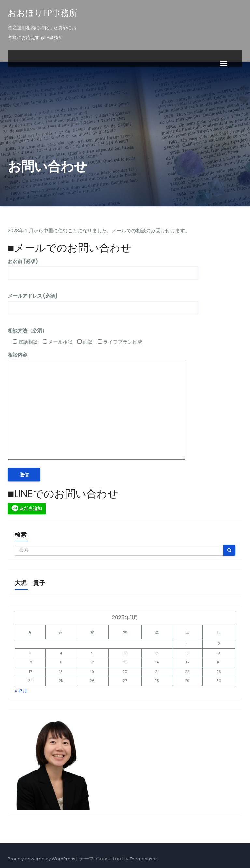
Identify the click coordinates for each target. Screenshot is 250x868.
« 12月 (21, 691)
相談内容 (97, 406)
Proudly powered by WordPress (42, 859)
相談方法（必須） (27, 330)
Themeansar (143, 859)
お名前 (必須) (103, 267)
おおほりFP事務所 (43, 13)
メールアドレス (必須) (103, 302)
